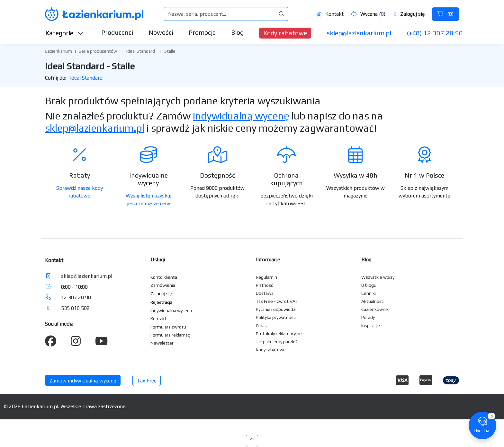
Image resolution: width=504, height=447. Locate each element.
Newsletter (162, 343)
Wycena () (368, 14)
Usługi (158, 260)
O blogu (369, 285)
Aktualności (373, 301)
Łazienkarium (59, 51)
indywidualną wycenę (241, 116)
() (446, 14)
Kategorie (65, 33)
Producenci (117, 32)
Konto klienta (164, 277)
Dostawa (265, 293)
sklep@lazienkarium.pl (359, 33)
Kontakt (330, 14)
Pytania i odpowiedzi (276, 309)
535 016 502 (75, 308)
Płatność (265, 285)
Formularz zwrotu (168, 327)
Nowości (161, 32)
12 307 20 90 (76, 298)
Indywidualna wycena (171, 311)
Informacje (268, 260)
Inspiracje (371, 326)
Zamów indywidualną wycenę (83, 381)
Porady (368, 317)
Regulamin (266, 277)
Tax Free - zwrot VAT (277, 301)
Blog (237, 32)
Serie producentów (98, 51)
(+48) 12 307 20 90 (435, 33)
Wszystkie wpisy (378, 277)
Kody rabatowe (285, 33)
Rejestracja (161, 302)
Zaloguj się (410, 14)
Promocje (202, 32)
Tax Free (147, 381)
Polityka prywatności (276, 317)
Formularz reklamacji (171, 335)
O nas (261, 326)
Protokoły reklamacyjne (279, 334)
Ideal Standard (141, 51)
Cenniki (369, 293)
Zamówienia (163, 285)
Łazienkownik (375, 309)
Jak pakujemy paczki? (277, 342)
